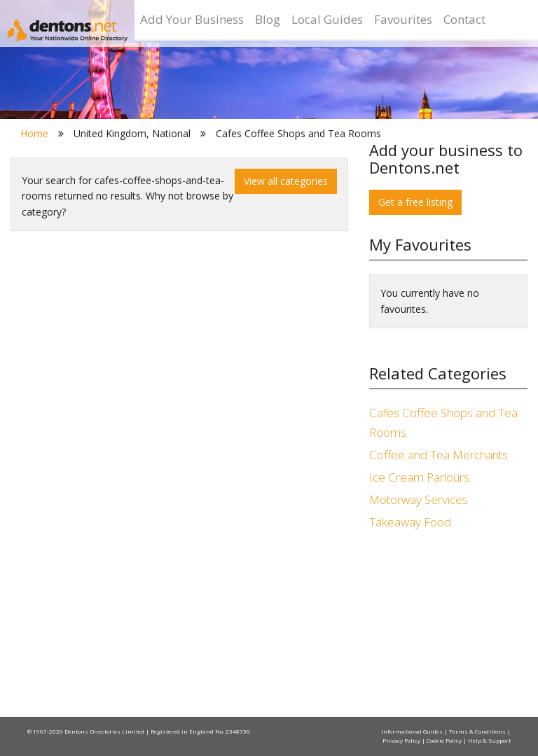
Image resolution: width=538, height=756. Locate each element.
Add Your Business (192, 19)
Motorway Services (419, 499)
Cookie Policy (445, 740)
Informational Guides (413, 731)
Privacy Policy (402, 740)
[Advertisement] (448, 626)
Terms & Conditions (478, 731)
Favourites (403, 19)
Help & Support (489, 740)
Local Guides (327, 19)
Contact (464, 19)
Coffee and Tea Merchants (439, 455)
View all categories (286, 181)
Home (34, 133)
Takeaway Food (410, 522)
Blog (268, 19)
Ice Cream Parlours (419, 477)
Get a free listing (415, 202)
